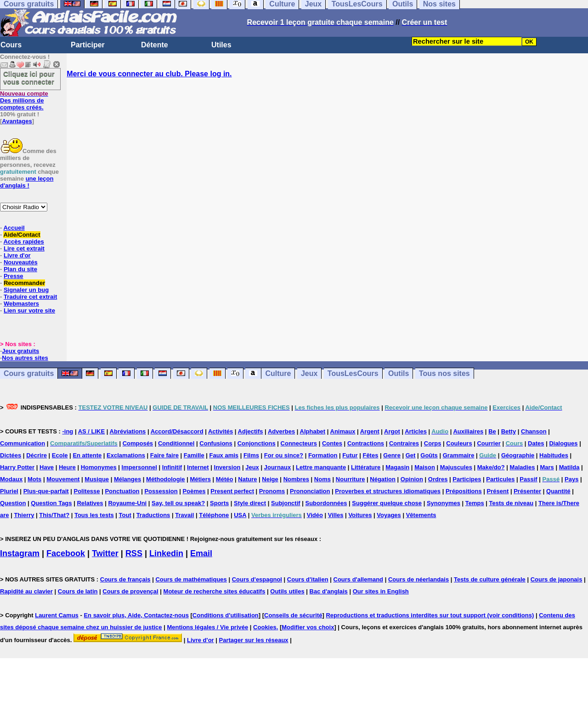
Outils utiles (287, 591)
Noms (322, 479)
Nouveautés (21, 262)
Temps (475, 503)
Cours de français (125, 579)
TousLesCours (353, 373)
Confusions (216, 443)
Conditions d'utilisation (226, 615)
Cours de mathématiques (191, 579)
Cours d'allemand (359, 579)
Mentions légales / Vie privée (207, 627)
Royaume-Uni (127, 503)
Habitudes (554, 455)
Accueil (14, 228)
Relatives (90, 503)
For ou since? (284, 455)
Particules (500, 479)
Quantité (558, 491)
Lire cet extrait (24, 248)
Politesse (87, 491)
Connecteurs (299, 443)
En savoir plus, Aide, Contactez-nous (136, 615)
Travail (184, 515)
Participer (88, 45)
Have (47, 467)
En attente (87, 455)
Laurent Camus (57, 615)
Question (13, 503)
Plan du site (20, 269)
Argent (370, 431)
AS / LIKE (92, 431)
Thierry (24, 515)
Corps (433, 443)
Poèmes (194, 491)
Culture (278, 373)
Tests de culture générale (490, 579)
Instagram (20, 553)
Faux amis (224, 455)
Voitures (360, 515)
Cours (11, 45)
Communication (23, 443)
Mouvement (63, 479)
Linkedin (166, 553)
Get (411, 455)
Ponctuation (122, 491)
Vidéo (315, 515)
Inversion (227, 467)
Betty (509, 431)
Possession (161, 491)
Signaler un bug (26, 290)
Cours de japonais (557, 579)
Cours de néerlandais (418, 579)
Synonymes (444, 503)
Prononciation (310, 491)
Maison (425, 467)
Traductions (153, 515)
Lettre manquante (321, 467)
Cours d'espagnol (257, 579)
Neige (270, 479)
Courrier (489, 443)
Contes (332, 443)
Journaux (278, 467)
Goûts (429, 455)
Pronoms (272, 491)
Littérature (366, 467)
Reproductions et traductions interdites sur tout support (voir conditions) (430, 615)
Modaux (11, 479)
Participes (467, 479)
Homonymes (99, 467)
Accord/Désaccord (177, 431)
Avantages (17, 121)
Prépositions (464, 491)
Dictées (11, 455)
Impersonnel (139, 467)
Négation (383, 479)
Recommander (24, 283)
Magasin (397, 467)
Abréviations (128, 431)
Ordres (438, 479)
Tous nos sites (444, 373)
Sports (219, 503)
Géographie (518, 455)
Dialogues (563, 443)
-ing (68, 431)
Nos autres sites (25, 358)
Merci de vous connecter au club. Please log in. (149, 74)
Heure (67, 467)
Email (201, 553)
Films (251, 455)
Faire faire (164, 455)
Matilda (569, 467)
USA (240, 515)
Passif (528, 479)
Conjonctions (257, 443)
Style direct (250, 503)
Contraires (404, 443)
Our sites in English (381, 591)
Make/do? (491, 467)
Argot (392, 431)
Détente (155, 45)
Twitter (105, 553)
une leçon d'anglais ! (27, 182)
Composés (138, 443)
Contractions (366, 443)
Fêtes (370, 455)
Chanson (534, 431)
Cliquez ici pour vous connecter (29, 78)
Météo (225, 479)
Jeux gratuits (20, 351)
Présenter (527, 491)
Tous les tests (94, 515)
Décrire (37, 455)
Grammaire (459, 455)
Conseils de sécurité (293, 615)
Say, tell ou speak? (178, 503)
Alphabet (313, 431)
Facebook (66, 553)
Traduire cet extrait (30, 297)
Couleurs (459, 443)
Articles (416, 431)
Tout (125, 515)
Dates (536, 443)
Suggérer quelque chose (387, 503)
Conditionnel (176, 443)
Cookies (265, 627)
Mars (547, 467)
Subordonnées (326, 503)
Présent (498, 491)
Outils (399, 373)
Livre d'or (17, 255)
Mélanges (127, 479)
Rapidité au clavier (26, 591)
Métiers (200, 479)
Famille (194, 455)
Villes (336, 515)
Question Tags (51, 503)
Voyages (389, 515)
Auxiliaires (468, 431)
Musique (97, 479)
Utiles (221, 45)
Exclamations (126, 455)
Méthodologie (166, 479)
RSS (134, 553)
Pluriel (9, 491)
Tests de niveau (512, 503)
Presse (14, 276)
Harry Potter (17, 467)
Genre (392, 455)
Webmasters (21, 304)
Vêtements (421, 515)
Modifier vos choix (308, 627)
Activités (220, 431)
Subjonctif (286, 503)
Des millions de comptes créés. (24, 100)
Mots (34, 479)
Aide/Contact (22, 235)
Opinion (412, 479)
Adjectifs (251, 431)
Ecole (60, 455)
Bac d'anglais (329, 591)
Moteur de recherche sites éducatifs (215, 591)
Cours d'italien (308, 579)
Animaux (343, 431)
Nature (247, 479)
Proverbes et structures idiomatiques (388, 491)
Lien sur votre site (29, 310)
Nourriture (351, 479)
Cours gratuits (29, 373)
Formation (323, 455)
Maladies (523, 467)
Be (492, 431)
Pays (571, 479)
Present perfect (232, 491)
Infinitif (172, 467)
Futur (350, 455)
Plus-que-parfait (46, 491)
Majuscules (456, 467)
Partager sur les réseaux (254, 640)
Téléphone (214, 515)
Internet (198, 467)
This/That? (54, 515)
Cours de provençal (130, 591)
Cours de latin (78, 591)
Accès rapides (23, 242)
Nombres (296, 479)
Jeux (309, 373)
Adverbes (281, 431)
